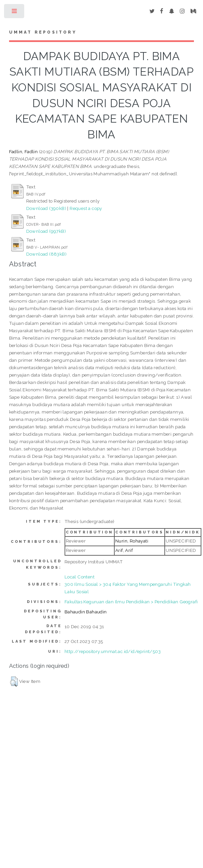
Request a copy (86, 208)
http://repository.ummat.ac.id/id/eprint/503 (113, 651)
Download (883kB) (46, 254)
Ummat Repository (43, 32)
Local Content (79, 577)
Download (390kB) (46, 208)
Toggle (15, 13)
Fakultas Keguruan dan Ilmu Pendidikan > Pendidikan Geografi (131, 602)
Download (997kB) (46, 231)
